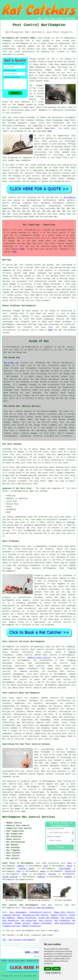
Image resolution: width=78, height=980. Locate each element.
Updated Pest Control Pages (36, 961)
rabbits (21, 866)
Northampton (22, 43)
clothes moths (26, 869)
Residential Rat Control (36, 915)
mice (46, 866)
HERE (50, 131)
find (11, 698)
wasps (43, 871)
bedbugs (41, 877)
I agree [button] (48, 969)
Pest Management (18, 912)
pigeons (68, 877)
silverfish (70, 871)
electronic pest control (30, 666)
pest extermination (39, 663)
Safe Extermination (64, 923)
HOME (40, 19)
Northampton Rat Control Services (29, 817)
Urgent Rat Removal (49, 918)
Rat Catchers (68, 918)
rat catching (29, 197)
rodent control (24, 655)
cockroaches (65, 869)
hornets (53, 874)
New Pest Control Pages (17, 961)
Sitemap (4, 961)
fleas (24, 874)
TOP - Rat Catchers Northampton (19, 940)
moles (73, 546)
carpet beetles (10, 877)
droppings (13, 158)
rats (36, 141)
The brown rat (11, 363)
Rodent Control (59, 915)
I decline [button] (56, 969)
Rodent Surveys (23, 923)
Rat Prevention (62, 921)
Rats (5, 117)
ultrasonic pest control (37, 652)
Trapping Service (11, 915)
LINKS (46, 19)
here (63, 736)
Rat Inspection (29, 921)
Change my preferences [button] (53, 973)
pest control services (19, 717)
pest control (64, 680)
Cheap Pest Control (64, 912)
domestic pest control (39, 658)
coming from (70, 147)
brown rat (67, 67)
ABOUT (53, 19)
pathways (42, 273)
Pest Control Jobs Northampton (38, 908)
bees (69, 863)
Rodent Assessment (43, 923)
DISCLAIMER (70, 19)
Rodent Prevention (27, 918)
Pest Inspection (11, 921)
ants (19, 871)
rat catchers (55, 173)
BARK (50, 330)
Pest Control (46, 921)
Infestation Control (40, 912)
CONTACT (61, 19)
